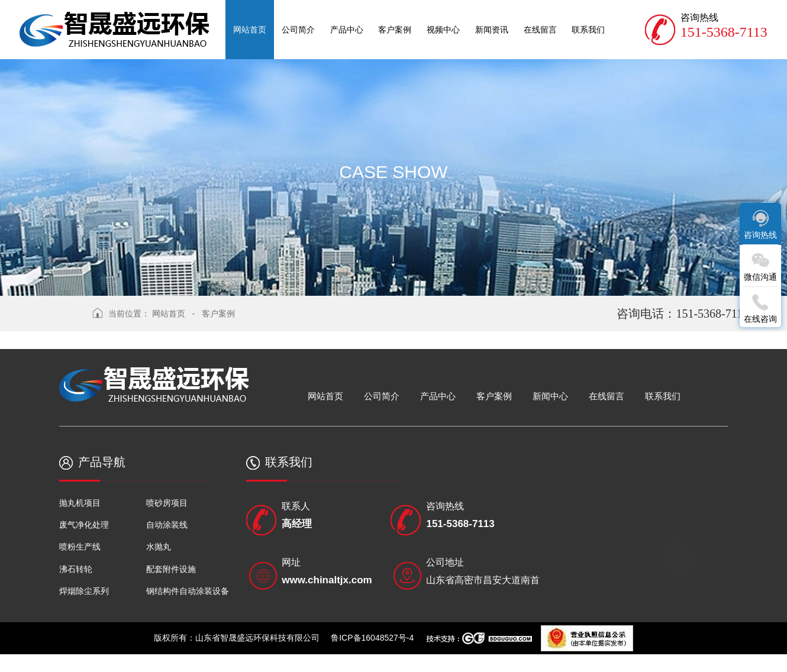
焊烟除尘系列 (84, 591)
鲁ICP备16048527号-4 (372, 638)
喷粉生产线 (80, 547)
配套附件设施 (171, 569)
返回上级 (61, 319)
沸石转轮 (76, 569)
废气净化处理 (84, 525)
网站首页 (169, 314)
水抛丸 (159, 547)
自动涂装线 (167, 525)
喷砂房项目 (167, 503)
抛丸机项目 (80, 503)
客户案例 (218, 314)
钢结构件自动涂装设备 (188, 591)
